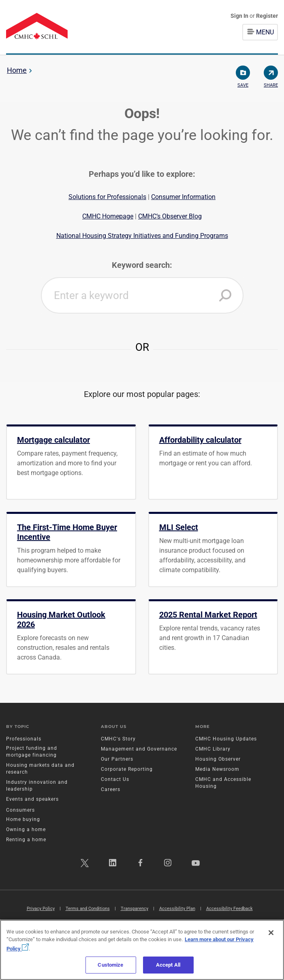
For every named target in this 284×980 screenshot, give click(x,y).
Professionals (24, 739)
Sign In (240, 16)
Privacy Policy (41, 909)
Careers (111, 789)
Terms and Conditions (88, 909)
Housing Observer (218, 759)
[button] (225, 295)
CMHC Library (213, 749)
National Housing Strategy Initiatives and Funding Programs (142, 236)
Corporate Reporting (127, 769)
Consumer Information (183, 197)
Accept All (168, 965)
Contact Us (115, 779)
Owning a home (26, 829)
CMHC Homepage (108, 216)
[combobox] (142, 295)
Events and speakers (32, 799)
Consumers (20, 810)
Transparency (135, 909)
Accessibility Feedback (230, 909)
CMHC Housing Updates (226, 739)
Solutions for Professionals (107, 197)
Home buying (23, 819)
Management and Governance (139, 749)
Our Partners (117, 759)
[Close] (271, 933)
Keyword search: (142, 265)
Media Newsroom (217, 769)
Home (17, 70)
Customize (110, 965)
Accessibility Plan (177, 909)
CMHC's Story (118, 739)
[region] (142, 950)
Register (267, 16)
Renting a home (26, 840)
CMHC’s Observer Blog (170, 216)
